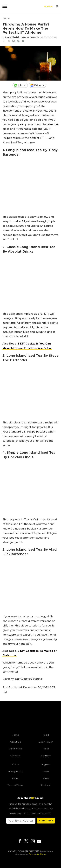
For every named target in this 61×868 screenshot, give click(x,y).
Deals (15, 778)
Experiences (15, 749)
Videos (15, 764)
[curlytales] (31, 718)
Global (49, 6)
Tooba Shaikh (12, 37)
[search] (57, 6)
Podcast (46, 785)
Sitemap (46, 756)
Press (46, 778)
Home (6, 18)
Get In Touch (46, 742)
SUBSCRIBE (46, 821)
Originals (46, 764)
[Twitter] (26, 841)
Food (46, 735)
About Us (15, 742)
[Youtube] (39, 841)
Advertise (15, 756)
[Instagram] (33, 841)
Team (46, 771)
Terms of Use (15, 785)
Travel (46, 749)
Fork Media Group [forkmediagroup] (37, 854)
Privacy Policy (15, 771)
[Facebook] (20, 841)
